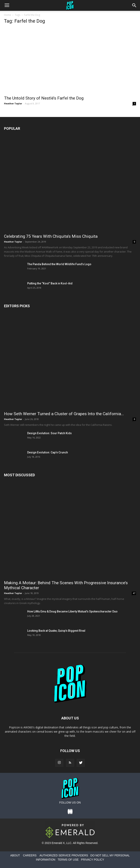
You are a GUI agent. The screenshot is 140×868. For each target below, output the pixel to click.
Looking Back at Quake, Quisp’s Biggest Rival (56, 631)
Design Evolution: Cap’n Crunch (48, 452)
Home (8, 15)
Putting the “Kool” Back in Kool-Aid (50, 283)
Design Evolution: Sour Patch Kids (49, 433)
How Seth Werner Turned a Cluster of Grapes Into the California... (64, 414)
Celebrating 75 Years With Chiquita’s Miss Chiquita (51, 236)
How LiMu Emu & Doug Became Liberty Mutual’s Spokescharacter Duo (72, 611)
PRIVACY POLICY (92, 860)
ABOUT (15, 855)
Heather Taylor (13, 103)
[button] (134, 5)
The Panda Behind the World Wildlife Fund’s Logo (59, 264)
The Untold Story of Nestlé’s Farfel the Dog (44, 98)
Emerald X (58, 843)
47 (134, 593)
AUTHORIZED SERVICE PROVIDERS (64, 855)
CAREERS (30, 855)
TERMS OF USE (68, 860)
